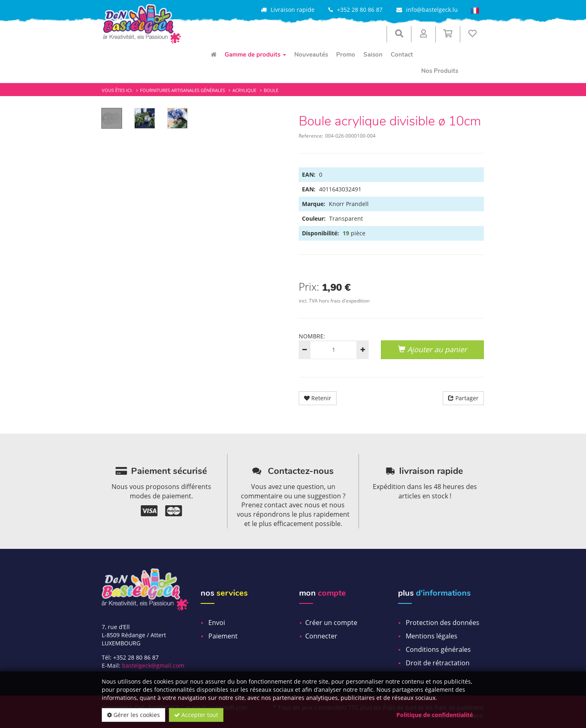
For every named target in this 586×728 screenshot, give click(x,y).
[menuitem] (214, 55)
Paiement (223, 636)
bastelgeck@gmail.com (153, 666)
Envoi (217, 623)
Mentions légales (432, 636)
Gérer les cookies (133, 715)
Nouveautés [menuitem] (311, 55)
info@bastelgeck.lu (432, 10)
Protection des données (443, 623)
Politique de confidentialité (435, 715)
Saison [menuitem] (373, 55)
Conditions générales (438, 649)
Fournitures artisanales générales (183, 90)
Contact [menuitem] (402, 55)
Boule (271, 90)
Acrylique (244, 90)
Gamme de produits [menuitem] (255, 55)
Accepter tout (196, 715)
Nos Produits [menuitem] (440, 71)
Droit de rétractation (438, 663)
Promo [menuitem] (346, 55)
